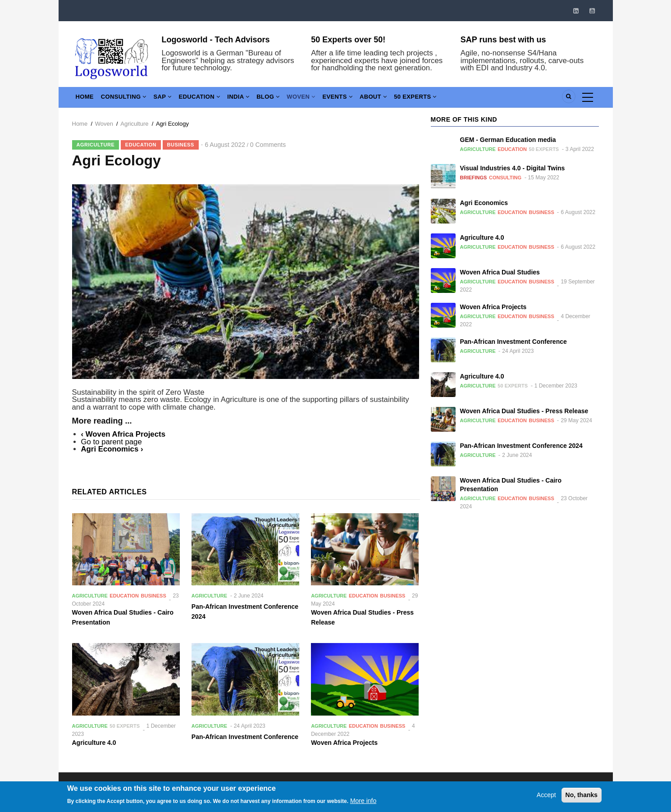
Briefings (474, 178)
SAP (171, 99)
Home (86, 99)
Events (362, 99)
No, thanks (582, 801)
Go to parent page (112, 442)
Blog (286, 99)
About (400, 99)
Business (181, 145)
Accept (546, 801)
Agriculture (134, 124)
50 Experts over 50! (348, 40)
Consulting (129, 99)
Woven (322, 99)
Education (211, 99)
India (253, 99)
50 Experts (446, 99)
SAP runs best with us (503, 40)
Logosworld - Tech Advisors (216, 40)
